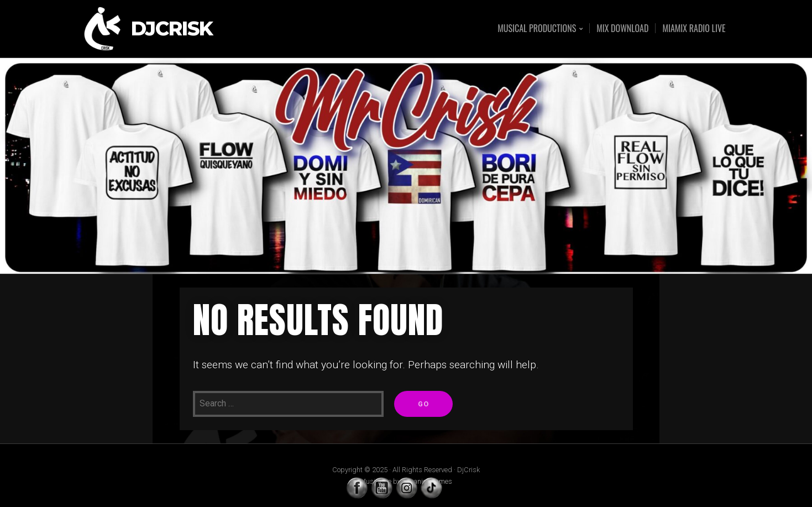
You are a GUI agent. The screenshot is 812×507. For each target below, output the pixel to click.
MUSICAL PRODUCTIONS (537, 29)
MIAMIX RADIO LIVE (694, 28)
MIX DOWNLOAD (622, 28)
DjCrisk (172, 29)
